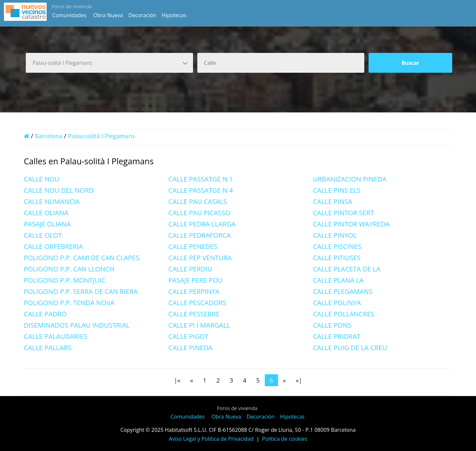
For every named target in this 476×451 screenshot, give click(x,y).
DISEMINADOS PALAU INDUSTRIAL (77, 325)
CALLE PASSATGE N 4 (200, 190)
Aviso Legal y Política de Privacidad (211, 439)
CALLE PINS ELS (337, 190)
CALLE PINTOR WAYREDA (351, 224)
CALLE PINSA (333, 202)
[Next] (284, 380)
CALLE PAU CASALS (198, 202)
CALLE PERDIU (190, 269)
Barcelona (49, 136)
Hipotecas (174, 15)
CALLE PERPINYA (194, 291)
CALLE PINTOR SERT (344, 213)
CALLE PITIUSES (337, 258)
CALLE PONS (332, 325)
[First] (177, 380)
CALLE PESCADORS (197, 303)
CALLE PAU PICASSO (199, 213)
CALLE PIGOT (188, 336)
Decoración (142, 15)
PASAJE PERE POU (195, 280)
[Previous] (192, 380)
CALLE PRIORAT (337, 336)
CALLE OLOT (43, 235)
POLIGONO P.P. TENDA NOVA (69, 303)
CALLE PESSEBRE (194, 314)
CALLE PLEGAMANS (343, 291)
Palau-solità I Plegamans (101, 136)
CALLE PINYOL (335, 235)
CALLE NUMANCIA (52, 202)
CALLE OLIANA (46, 213)
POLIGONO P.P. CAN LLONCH (69, 269)
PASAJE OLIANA (47, 224)
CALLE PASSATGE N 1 (200, 179)
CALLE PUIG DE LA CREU (350, 348)
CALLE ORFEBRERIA (53, 246)
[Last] (299, 380)
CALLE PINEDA (190, 348)
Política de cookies (285, 439)
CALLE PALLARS (48, 348)
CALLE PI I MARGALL (199, 325)
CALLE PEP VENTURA (200, 258)
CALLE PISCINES (337, 246)
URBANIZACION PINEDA (350, 179)
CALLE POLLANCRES (344, 314)
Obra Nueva (108, 15)
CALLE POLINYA (337, 303)
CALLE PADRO (45, 314)
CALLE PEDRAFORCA (199, 235)
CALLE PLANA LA (338, 280)
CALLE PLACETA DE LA (347, 269)
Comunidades (69, 15)
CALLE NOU (42, 179)
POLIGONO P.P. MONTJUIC (65, 280)
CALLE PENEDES (193, 246)
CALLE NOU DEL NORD (59, 190)
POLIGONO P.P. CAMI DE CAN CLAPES (81, 258)
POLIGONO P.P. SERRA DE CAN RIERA (81, 291)
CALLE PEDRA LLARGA (202, 224)
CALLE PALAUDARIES (56, 336)
